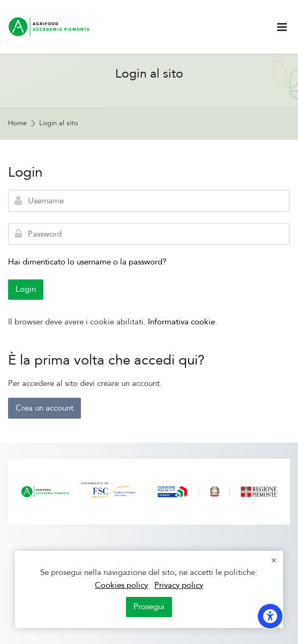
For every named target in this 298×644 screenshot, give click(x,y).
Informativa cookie (181, 322)
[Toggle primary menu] (282, 27)
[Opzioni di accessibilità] (270, 616)
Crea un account (44, 408)
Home (17, 123)
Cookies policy (121, 585)
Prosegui (149, 607)
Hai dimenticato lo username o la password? (87, 262)
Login (26, 289)
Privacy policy (179, 585)
